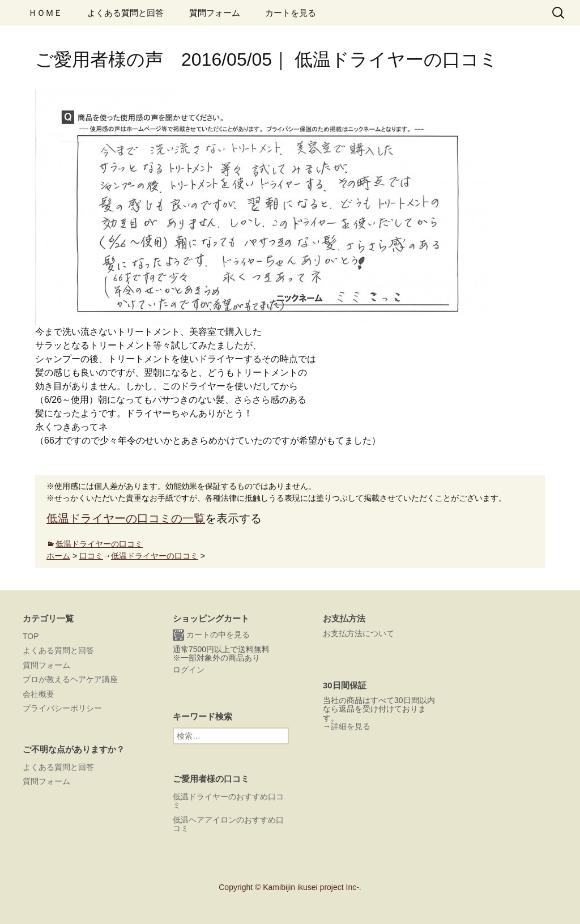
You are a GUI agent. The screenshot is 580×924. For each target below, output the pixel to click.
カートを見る (291, 13)
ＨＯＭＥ (45, 13)
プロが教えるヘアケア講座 (70, 679)
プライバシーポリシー (62, 708)
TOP (31, 636)
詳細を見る (351, 726)
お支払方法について (359, 633)
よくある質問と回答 (125, 13)
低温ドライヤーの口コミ (99, 544)
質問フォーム (215, 13)
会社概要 (39, 694)
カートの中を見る (211, 635)
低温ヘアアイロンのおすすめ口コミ (228, 824)
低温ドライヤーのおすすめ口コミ (228, 801)
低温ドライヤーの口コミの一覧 (126, 518)
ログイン (189, 670)
